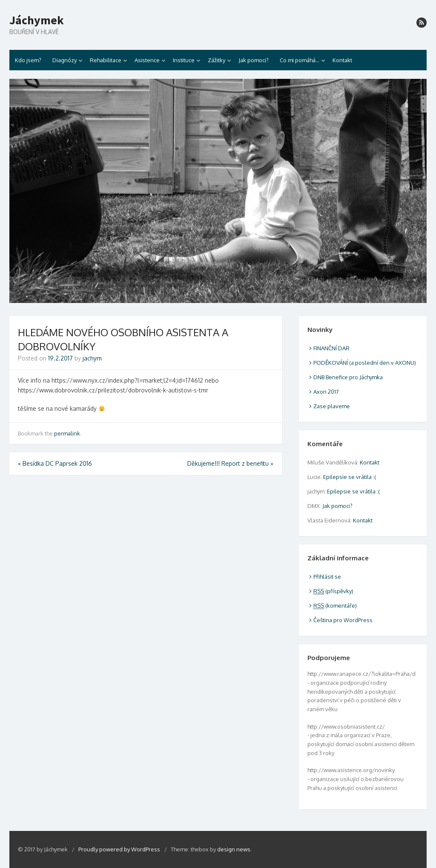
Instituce (184, 60)
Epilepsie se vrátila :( (350, 477)
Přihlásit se (327, 577)
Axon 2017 (326, 392)
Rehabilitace (106, 60)
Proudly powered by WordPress (120, 849)
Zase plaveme (332, 406)
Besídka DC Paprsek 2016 (55, 463)
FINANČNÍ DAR (331, 348)
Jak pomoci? (254, 60)
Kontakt (342, 60)
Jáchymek (37, 20)
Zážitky (217, 60)
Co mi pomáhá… (300, 60)
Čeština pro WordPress (343, 620)
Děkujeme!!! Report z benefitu (230, 463)
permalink (67, 433)
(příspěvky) (333, 591)
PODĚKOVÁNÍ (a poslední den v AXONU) (365, 363)
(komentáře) (335, 606)
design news (234, 849)
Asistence (147, 60)
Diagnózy (65, 60)
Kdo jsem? (28, 60)
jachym (92, 358)
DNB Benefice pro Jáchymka (348, 377)
